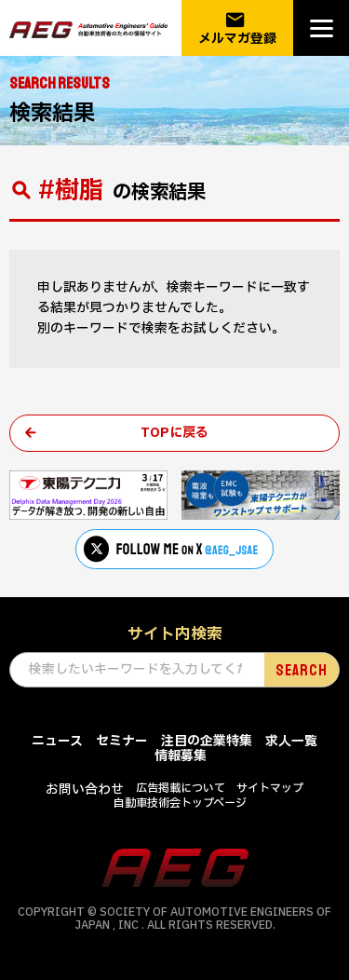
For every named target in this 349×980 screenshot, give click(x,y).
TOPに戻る (174, 433)
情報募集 (181, 756)
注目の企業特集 (207, 741)
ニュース (57, 741)
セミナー (122, 741)
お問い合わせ (85, 789)
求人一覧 (291, 741)
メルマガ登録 (237, 28)
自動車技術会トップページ (180, 803)
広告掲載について (181, 788)
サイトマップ (270, 788)
